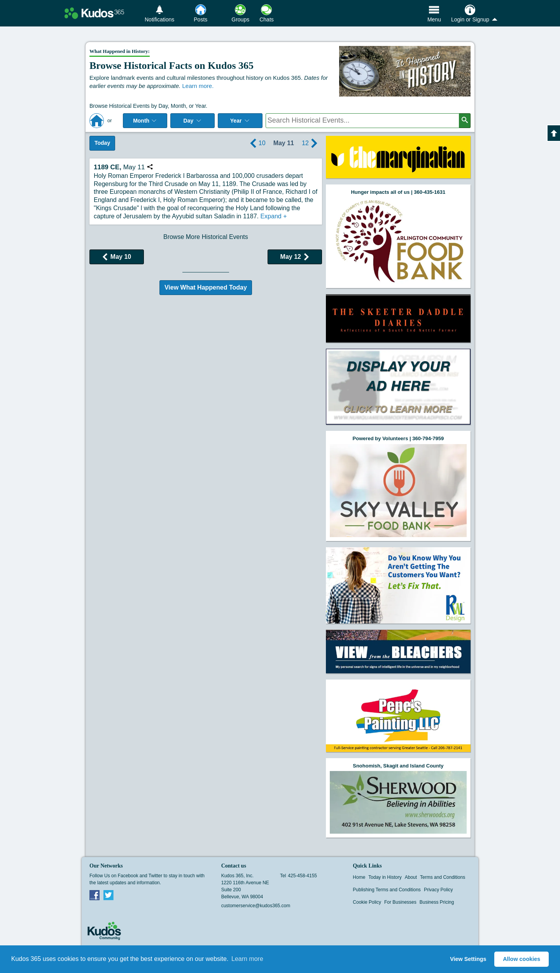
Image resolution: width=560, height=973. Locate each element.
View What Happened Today (206, 287)
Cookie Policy (367, 902)
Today (102, 143)
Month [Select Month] (145, 121)
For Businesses (400, 902)
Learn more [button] (247, 959)
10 (257, 143)
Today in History (385, 877)
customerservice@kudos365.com (256, 906)
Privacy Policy (438, 890)
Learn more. (198, 86)
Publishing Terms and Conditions (387, 890)
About (411, 877)
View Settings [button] (468, 959)
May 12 (295, 257)
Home (359, 877)
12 (311, 143)
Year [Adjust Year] (240, 121)
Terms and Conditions (443, 877)
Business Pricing (437, 902)
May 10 (117, 257)
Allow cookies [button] (521, 959)
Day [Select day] (193, 121)
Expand (273, 216)
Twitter (108, 895)
